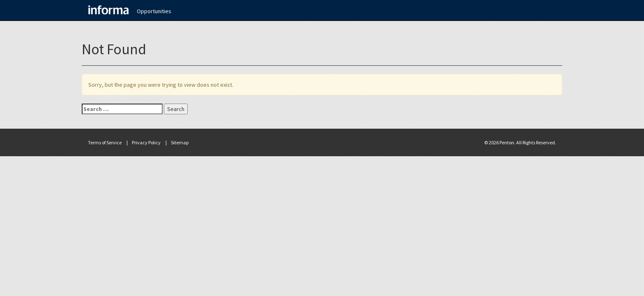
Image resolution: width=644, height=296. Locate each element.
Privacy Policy (146, 142)
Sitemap (180, 142)
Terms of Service (105, 142)
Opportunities (154, 11)
